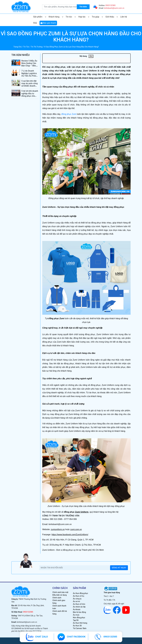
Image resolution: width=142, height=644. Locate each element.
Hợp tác (84, 17)
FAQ (35, 23)
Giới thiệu (112, 17)
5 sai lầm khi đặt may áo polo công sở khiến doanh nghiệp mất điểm (30, 85)
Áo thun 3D (77, 626)
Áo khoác (77, 609)
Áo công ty (77, 599)
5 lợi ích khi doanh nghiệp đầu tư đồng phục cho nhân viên (30, 95)
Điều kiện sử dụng (60, 595)
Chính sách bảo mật (60, 592)
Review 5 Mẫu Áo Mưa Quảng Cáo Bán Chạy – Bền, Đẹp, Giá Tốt (29, 65)
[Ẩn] (91, 56)
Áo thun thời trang (80, 623)
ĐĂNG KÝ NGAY (119, 568)
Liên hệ (124, 17)
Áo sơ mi (76, 601)
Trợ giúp (97, 17)
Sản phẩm (40, 17)
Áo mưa (76, 615)
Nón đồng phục (79, 618)
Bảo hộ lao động (79, 612)
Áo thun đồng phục (80, 593)
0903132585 (110, 5)
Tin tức (71, 17)
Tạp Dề (76, 620)
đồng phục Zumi (69, 114)
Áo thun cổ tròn (79, 604)
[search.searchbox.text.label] (66, 7)
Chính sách (57, 598)
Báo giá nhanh (48, 23)
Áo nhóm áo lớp (79, 607)
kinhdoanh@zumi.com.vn (114, 8)
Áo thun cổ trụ (79, 596)
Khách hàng (56, 17)
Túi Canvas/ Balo (80, 628)
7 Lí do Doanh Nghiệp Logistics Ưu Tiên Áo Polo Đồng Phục (29, 75)
